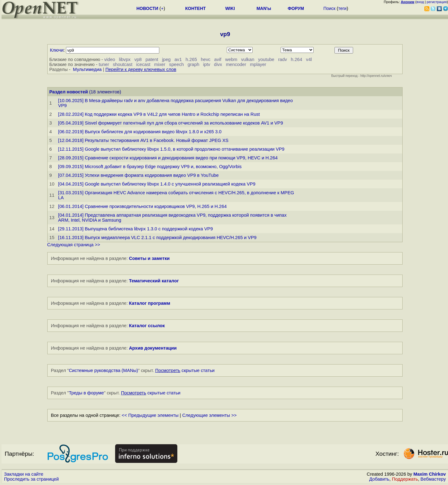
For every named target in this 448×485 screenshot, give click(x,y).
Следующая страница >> (74, 245)
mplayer (258, 64)
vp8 (138, 59)
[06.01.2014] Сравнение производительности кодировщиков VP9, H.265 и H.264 (142, 206)
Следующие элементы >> (210, 415)
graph (194, 64)
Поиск (329, 8)
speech (177, 64)
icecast (143, 64)
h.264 (297, 59)
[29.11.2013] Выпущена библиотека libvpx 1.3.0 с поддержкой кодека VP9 (135, 229)
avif (218, 59)
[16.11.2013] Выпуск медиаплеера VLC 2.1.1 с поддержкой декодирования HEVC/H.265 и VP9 (157, 238)
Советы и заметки (149, 258)
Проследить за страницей (31, 479)
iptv (207, 64)
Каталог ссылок (147, 326)
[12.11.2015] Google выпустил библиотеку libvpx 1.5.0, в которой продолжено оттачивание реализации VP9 (171, 149)
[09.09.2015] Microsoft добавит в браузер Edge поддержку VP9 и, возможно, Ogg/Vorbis (150, 167)
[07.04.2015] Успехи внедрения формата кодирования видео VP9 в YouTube (138, 175)
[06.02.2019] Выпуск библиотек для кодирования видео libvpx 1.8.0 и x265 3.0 (140, 132)
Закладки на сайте (24, 474)
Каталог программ (150, 303)
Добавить (379, 479)
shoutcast (123, 64)
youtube (266, 59)
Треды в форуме (86, 393)
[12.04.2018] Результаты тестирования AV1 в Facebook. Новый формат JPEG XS (143, 140)
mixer (160, 64)
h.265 (191, 59)
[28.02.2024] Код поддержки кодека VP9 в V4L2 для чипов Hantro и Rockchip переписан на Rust (159, 114)
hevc (205, 59)
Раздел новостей (69, 92)
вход (420, 2)
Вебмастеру (433, 479)
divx (218, 64)
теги (342, 8)
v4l (309, 59)
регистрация (437, 2)
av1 (178, 59)
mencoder (236, 64)
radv (283, 59)
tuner (104, 64)
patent (152, 59)
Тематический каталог (154, 281)
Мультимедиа (87, 69)
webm (231, 59)
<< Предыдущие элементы (150, 415)
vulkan (248, 59)
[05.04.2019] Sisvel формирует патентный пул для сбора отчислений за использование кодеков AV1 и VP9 (171, 123)
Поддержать (405, 479)
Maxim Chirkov (430, 474)
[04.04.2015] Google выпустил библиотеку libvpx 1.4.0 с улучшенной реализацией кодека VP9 (157, 184)
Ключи (57, 50)
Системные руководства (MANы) (103, 370)
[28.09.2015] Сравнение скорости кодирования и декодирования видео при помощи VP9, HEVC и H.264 (168, 158)
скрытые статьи (185, 370)
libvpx (125, 59)
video (110, 59)
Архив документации (153, 348)
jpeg (166, 59)
